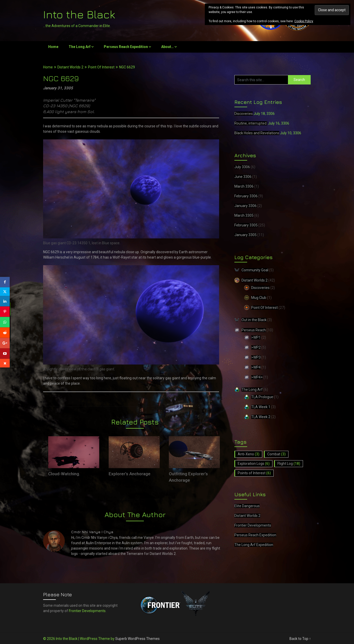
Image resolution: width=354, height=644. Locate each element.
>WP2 (256, 347)
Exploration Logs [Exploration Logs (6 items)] (254, 464)
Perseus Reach (254, 330)
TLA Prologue (262, 397)
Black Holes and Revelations (257, 133)
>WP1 (256, 337)
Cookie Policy (304, 21)
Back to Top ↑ (300, 639)
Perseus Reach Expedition (126, 47)
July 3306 (242, 167)
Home (53, 47)
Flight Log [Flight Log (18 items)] (289, 464)
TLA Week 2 (261, 417)
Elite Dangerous (247, 506)
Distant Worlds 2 (70, 67)
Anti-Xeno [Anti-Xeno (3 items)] (249, 454)
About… (167, 47)
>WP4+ (257, 377)
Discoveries (244, 114)
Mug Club (259, 298)
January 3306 (245, 206)
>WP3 (256, 357)
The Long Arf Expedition (254, 545)
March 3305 (244, 215)
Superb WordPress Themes (137, 639)
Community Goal (255, 270)
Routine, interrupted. (251, 123)
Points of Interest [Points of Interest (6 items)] (254, 473)
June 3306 (243, 177)
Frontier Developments (253, 525)
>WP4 (256, 367)
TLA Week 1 (261, 407)
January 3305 (245, 235)
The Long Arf (80, 47)
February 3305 (246, 225)
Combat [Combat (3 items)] (276, 454)
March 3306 (244, 186)
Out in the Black (254, 320)
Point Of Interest (101, 67)
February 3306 (246, 196)
